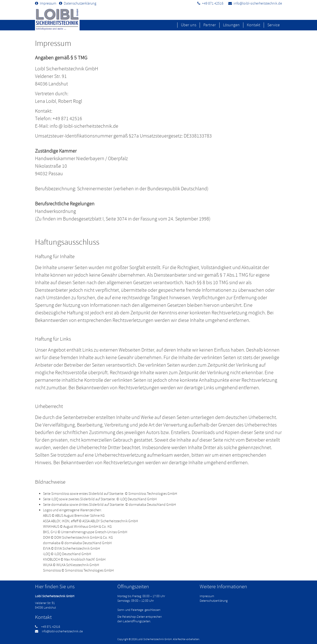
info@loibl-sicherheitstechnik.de (258, 3)
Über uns (189, 25)
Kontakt (254, 25)
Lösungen (231, 25)
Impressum (48, 3)
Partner (210, 25)
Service (274, 25)
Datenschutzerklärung (80, 3)
